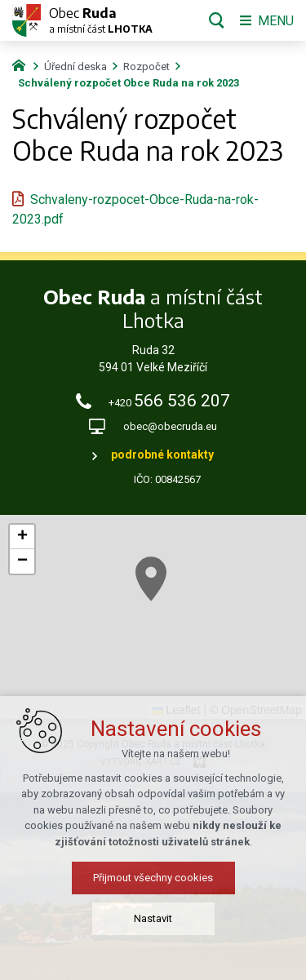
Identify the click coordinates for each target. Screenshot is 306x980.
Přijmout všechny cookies (153, 878)
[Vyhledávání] (217, 20)
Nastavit (153, 918)
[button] (151, 579)
